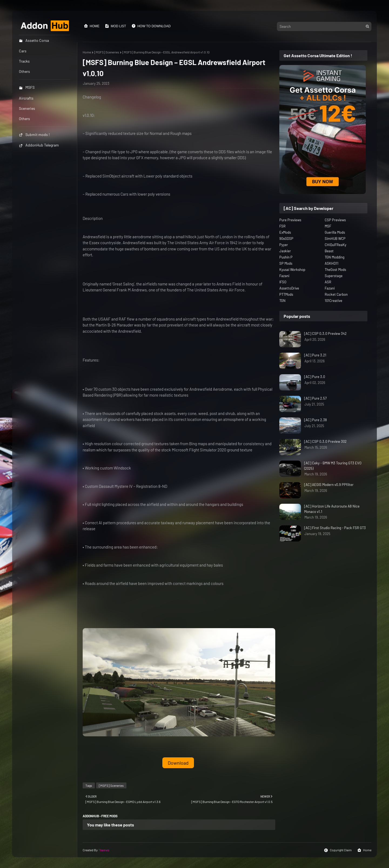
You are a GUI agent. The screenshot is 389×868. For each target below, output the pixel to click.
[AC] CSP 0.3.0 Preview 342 (325, 333)
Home (92, 26)
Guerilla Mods (335, 232)
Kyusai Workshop (292, 270)
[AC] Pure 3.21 (315, 355)
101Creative (333, 301)
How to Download (151, 26)
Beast (329, 251)
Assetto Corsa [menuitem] (34, 40)
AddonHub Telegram (39, 145)
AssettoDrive (289, 288)
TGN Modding (335, 257)
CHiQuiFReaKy (336, 245)
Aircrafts (26, 98)
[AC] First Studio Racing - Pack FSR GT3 (335, 528)
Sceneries (27, 108)
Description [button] (93, 218)
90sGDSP (286, 239)
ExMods (285, 232)
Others (24, 119)
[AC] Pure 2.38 (316, 420)
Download (178, 763)
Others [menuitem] (24, 71)
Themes (104, 850)
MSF (328, 226)
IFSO (283, 282)
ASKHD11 (332, 263)
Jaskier (285, 251)
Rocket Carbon (336, 294)
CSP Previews (335, 220)
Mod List (115, 26)
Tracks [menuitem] (24, 61)
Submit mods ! (34, 135)
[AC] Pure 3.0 (315, 377)
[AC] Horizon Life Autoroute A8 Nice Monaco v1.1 (332, 509)
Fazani (284, 276)
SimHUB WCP (335, 239)
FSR (282, 226)
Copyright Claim (338, 850)
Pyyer (284, 245)
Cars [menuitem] (23, 51)
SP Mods (286, 263)
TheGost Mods (335, 270)
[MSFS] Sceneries (107, 52)
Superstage (334, 276)
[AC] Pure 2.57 (315, 398)
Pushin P (286, 257)
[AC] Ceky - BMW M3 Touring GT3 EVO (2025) (333, 466)
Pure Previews (290, 220)
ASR (328, 282)
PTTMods (286, 294)
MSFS (27, 87)
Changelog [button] (92, 97)
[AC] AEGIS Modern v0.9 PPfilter (329, 485)
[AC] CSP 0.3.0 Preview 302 (325, 441)
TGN (282, 301)
